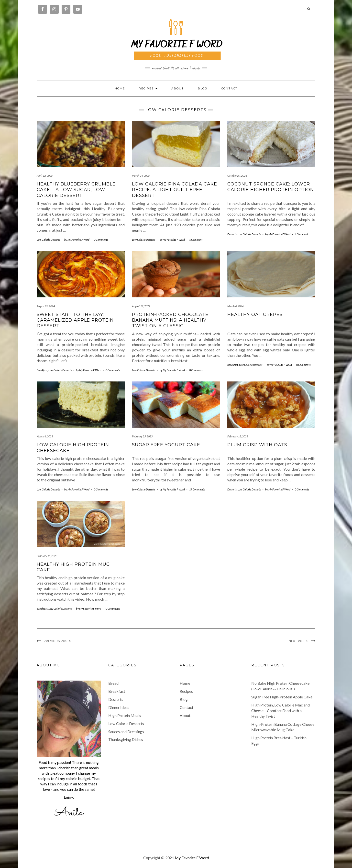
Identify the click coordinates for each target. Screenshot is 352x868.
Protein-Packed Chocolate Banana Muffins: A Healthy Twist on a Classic (170, 320)
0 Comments (101, 240)
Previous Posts (57, 641)
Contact (229, 88)
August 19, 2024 (141, 306)
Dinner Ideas (119, 707)
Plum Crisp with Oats (257, 445)
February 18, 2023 (238, 436)
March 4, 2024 (235, 306)
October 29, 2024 (237, 176)
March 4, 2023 (45, 436)
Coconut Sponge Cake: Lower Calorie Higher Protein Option (271, 187)
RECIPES (148, 88)
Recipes (186, 691)
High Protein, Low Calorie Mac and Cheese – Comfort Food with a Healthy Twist (280, 711)
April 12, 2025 (45, 176)
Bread (113, 683)
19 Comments (197, 489)
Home (120, 88)
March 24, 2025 (141, 176)
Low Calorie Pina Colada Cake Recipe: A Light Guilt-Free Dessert (175, 190)
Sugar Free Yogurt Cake (166, 445)
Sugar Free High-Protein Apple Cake (282, 697)
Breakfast (42, 370)
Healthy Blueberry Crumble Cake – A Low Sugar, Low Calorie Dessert (76, 190)
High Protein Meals (125, 715)
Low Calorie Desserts (48, 240)
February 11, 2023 (47, 556)
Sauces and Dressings (126, 732)
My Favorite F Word (192, 858)
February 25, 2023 (142, 436)
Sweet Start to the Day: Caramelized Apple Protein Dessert (75, 320)
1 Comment (196, 240)
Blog (203, 88)
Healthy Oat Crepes (255, 315)
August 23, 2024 (46, 306)
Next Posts (298, 641)
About (178, 88)
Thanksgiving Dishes (126, 739)
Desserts (232, 234)
